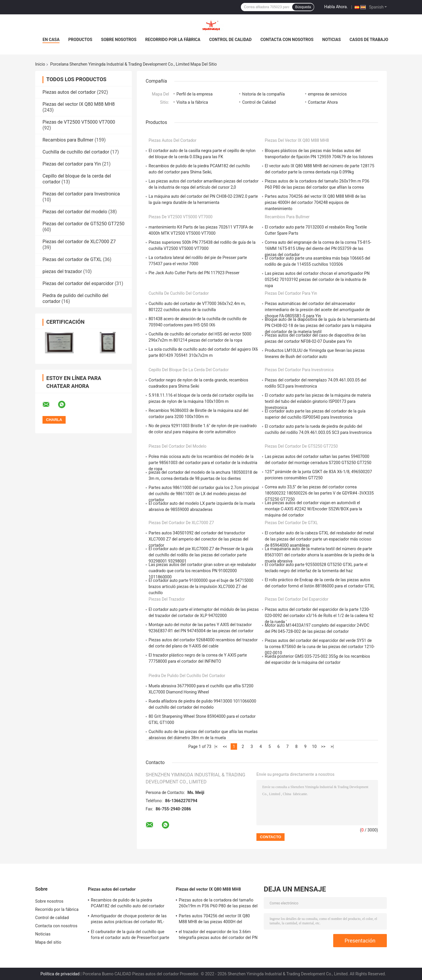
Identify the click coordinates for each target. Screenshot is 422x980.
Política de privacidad (60, 974)
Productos (80, 40)
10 (314, 746)
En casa (51, 40)
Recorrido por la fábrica (173, 40)
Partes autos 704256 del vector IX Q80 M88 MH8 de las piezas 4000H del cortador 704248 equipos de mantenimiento (315, 202)
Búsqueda (303, 7)
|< (216, 746)
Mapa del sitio (48, 942)
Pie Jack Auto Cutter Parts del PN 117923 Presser (194, 273)
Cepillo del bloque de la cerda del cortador (189, 370)
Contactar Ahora (323, 102)
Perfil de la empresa (194, 94)
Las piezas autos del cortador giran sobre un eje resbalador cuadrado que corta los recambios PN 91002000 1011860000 (202, 571)
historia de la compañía (263, 94)
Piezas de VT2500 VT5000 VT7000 (79, 122)
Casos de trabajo (369, 40)
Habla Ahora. (336, 7)
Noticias (332, 40)
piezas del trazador (62, 271)
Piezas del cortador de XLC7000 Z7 (79, 242)
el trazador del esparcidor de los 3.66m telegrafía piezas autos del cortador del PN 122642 (218, 935)
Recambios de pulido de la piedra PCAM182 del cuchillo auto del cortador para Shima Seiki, (128, 904)
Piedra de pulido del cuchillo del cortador (187, 676)
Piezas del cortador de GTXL (72, 259)
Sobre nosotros (119, 40)
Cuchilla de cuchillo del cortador (76, 152)
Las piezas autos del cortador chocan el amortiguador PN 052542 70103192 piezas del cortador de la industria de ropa (317, 279)
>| (332, 746)
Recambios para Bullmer (68, 140)
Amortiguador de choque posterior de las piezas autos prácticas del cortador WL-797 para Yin (129, 920)
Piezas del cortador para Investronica (81, 194)
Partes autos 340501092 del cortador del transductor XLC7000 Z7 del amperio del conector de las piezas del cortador (198, 539)
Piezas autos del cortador (69, 92)
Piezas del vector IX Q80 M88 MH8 (79, 104)
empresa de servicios (327, 94)
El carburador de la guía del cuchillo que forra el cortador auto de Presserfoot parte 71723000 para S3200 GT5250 (130, 935)
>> (323, 746)
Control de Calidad (259, 102)
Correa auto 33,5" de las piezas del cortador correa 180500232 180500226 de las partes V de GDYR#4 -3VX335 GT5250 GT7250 (319, 493)
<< (225, 746)
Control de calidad (230, 40)
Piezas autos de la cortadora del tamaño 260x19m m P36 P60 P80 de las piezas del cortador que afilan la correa (218, 904)
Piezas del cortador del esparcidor (78, 283)
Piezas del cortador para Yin (72, 164)
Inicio (40, 64)
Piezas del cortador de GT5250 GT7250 (84, 224)
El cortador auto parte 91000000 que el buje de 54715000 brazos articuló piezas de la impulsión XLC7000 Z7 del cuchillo (201, 587)
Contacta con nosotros (287, 40)
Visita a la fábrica (192, 102)
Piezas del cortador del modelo (75, 212)
